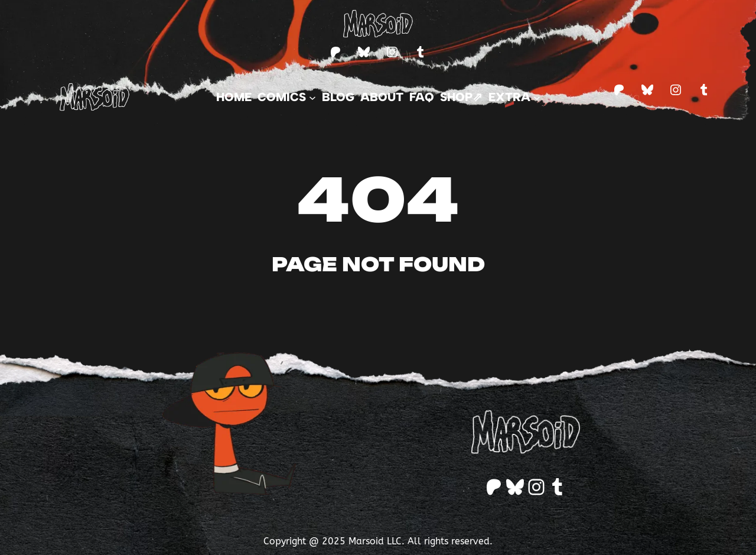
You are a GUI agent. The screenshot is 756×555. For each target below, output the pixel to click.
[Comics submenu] (287, 97)
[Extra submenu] (514, 97)
